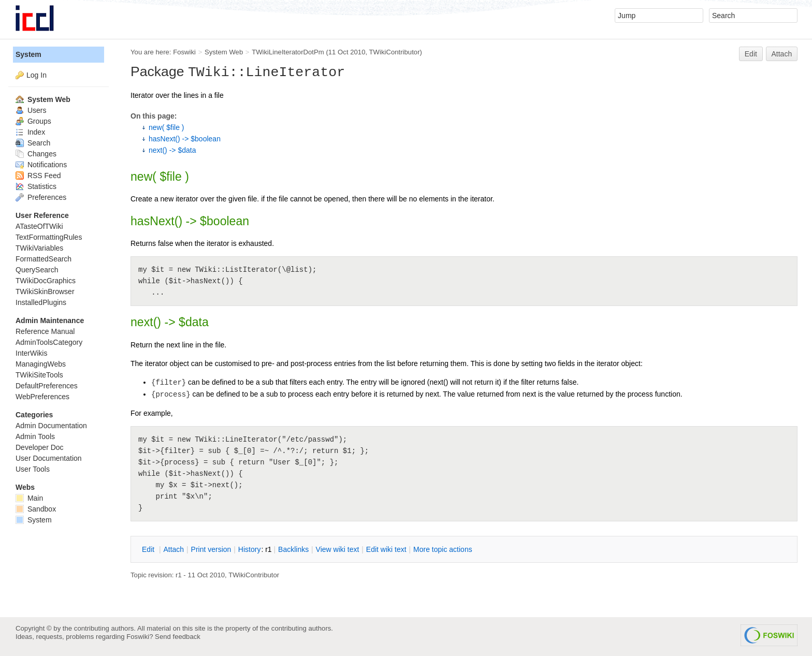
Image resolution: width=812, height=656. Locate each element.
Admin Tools (35, 436)
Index (30, 132)
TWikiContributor (395, 52)
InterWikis (31, 353)
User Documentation (49, 458)
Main (29, 498)
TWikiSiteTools (39, 375)
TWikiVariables (39, 248)
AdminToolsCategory (49, 342)
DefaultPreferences (47, 386)
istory (250, 549)
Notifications (41, 165)
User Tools (33, 469)
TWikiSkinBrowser (45, 291)
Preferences (41, 197)
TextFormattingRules (49, 237)
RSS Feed (38, 176)
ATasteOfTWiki (39, 226)
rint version (211, 549)
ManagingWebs (41, 364)
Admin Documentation (51, 426)
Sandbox (36, 509)
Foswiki (184, 52)
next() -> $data (172, 150)
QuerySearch (37, 270)
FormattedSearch (44, 259)
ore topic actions (443, 549)
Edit (751, 54)
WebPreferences (42, 397)
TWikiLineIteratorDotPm (288, 52)
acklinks (293, 549)
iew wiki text (338, 549)
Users (31, 110)
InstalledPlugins (41, 302)
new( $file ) (166, 127)
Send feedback (178, 637)
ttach (173, 549)
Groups (33, 121)
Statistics (36, 186)
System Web (224, 52)
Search (33, 143)
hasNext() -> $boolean (185, 139)
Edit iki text (386, 549)
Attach (782, 54)
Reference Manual (45, 331)
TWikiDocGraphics (46, 281)
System (28, 54)
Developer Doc (40, 447)
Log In (37, 75)
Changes (36, 154)
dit (149, 549)
